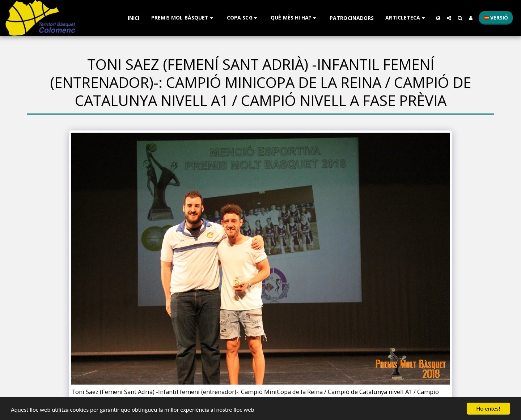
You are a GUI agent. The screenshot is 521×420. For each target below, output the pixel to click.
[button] (183, 18)
